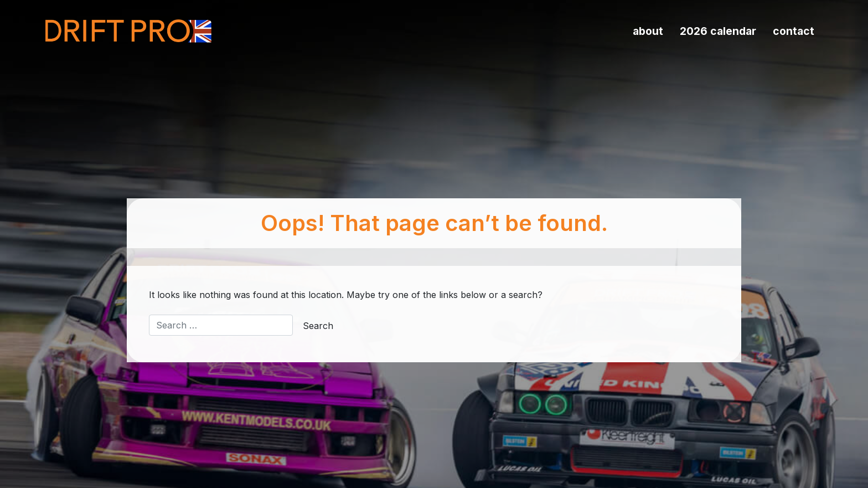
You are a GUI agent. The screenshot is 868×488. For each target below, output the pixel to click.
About (648, 31)
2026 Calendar (718, 31)
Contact (794, 31)
